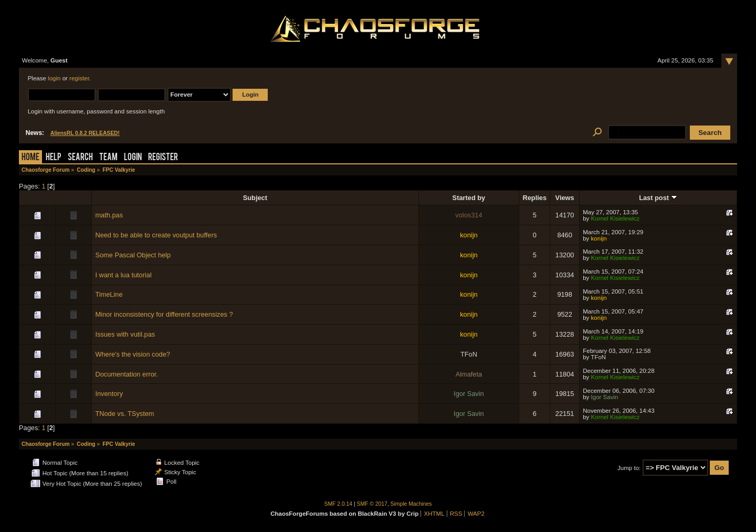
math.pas (109, 215)
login (54, 78)
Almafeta (469, 374)
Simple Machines (411, 504)
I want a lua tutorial (123, 275)
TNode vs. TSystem (124, 414)
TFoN (469, 354)
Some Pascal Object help (133, 255)
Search (80, 158)
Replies (535, 198)
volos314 (469, 215)
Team (108, 158)
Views (565, 198)
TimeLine (109, 294)
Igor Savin (469, 394)
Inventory (109, 394)
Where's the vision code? (133, 354)
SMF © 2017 (372, 504)
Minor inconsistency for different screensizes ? (164, 314)
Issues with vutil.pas (125, 334)
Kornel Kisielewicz (616, 218)
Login (133, 158)
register (79, 78)
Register (163, 158)
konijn (469, 235)
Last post (658, 198)
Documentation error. (127, 374)
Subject (255, 198)
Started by (469, 198)
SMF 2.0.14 (339, 504)
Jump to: (629, 468)
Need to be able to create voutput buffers (156, 235)
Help (54, 158)
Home (30, 158)
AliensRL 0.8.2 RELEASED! (85, 133)
